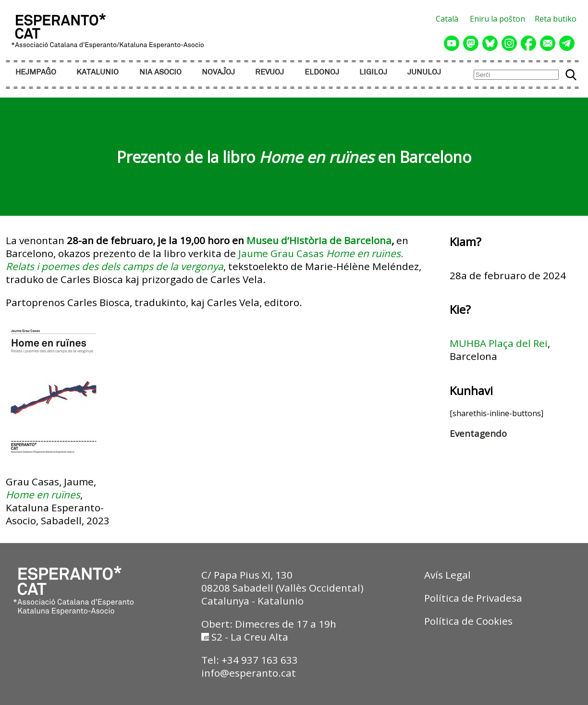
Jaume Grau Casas (281, 253)
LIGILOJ (373, 72)
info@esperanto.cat (249, 673)
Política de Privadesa (473, 598)
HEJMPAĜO (36, 72)
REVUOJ (269, 72)
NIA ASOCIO (160, 72)
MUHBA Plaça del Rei (499, 343)
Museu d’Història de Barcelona (319, 240)
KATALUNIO (98, 72)
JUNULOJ (424, 72)
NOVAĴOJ (218, 72)
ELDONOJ (322, 72)
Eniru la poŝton (497, 19)
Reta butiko (556, 19)
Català (447, 19)
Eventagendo (478, 433)
